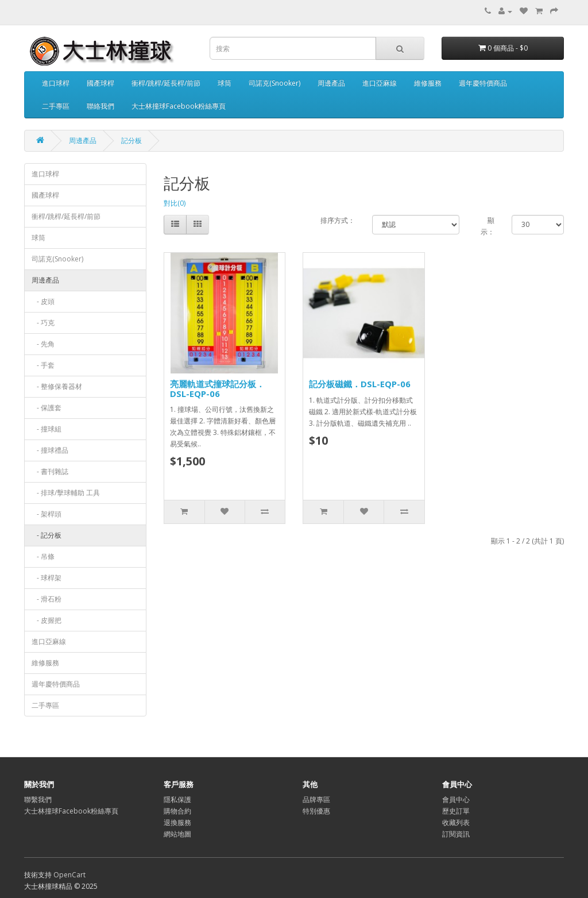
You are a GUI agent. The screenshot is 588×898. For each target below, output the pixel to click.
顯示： (488, 226)
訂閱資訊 (456, 834)
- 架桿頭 (47, 514)
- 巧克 (43, 323)
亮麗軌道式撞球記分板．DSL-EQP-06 (217, 389)
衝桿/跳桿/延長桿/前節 (166, 83)
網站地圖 (177, 834)
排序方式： (338, 220)
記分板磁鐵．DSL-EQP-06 (360, 384)
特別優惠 (316, 811)
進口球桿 (56, 83)
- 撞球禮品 (50, 450)
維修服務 (428, 83)
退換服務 (177, 822)
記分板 (131, 140)
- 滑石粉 (47, 599)
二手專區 (56, 106)
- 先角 (43, 344)
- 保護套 (47, 408)
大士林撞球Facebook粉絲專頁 (179, 106)
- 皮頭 (43, 301)
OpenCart (69, 875)
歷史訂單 (456, 811)
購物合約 (177, 811)
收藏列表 (456, 822)
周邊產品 (331, 83)
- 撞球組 (47, 429)
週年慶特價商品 (483, 83)
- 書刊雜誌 (50, 471)
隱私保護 (177, 799)
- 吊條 (43, 556)
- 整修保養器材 (57, 386)
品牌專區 (316, 799)
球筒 (225, 83)
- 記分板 (47, 535)
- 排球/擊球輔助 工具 (66, 493)
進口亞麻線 (380, 83)
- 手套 (43, 365)
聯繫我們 (38, 799)
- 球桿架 (47, 578)
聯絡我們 (100, 106)
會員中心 (456, 799)
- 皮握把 (47, 620)
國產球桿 (100, 83)
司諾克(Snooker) (274, 83)
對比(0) (175, 203)
